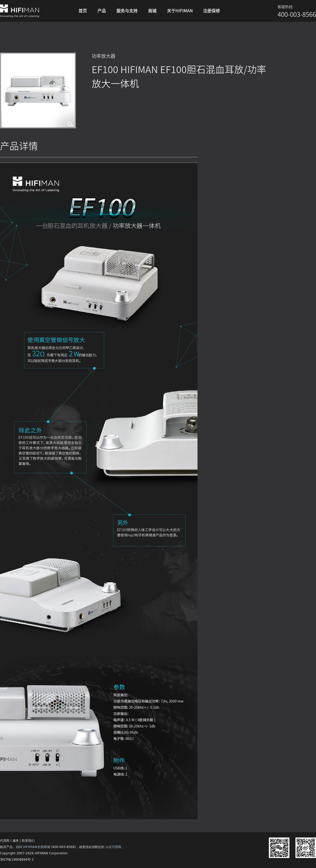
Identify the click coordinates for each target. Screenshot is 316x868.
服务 (16, 841)
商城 (152, 11)
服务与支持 (127, 11)
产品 (102, 11)
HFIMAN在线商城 (37, 847)
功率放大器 (103, 56)
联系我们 (28, 841)
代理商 (5, 841)
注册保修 (211, 11)
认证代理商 (113, 847)
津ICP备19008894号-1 (17, 860)
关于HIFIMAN (180, 11)
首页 (83, 11)
